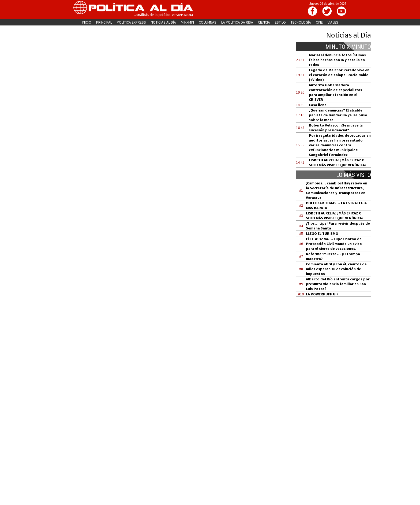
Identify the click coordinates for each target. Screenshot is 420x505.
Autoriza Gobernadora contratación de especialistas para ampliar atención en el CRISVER (335, 92)
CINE (319, 22)
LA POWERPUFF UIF (322, 294)
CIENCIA (264, 22)
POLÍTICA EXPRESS (131, 22)
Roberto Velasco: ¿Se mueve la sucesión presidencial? (336, 128)
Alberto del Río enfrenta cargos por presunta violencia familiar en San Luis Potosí (338, 284)
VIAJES (333, 22)
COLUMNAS (208, 22)
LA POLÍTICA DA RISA (237, 22)
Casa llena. (318, 105)
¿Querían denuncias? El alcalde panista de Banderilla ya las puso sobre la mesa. (338, 115)
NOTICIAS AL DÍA (163, 22)
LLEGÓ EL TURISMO (322, 233)
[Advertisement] (337, 352)
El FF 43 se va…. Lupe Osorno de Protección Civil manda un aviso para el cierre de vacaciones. (334, 244)
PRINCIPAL (104, 22)
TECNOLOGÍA (301, 22)
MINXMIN (187, 22)
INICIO (87, 22)
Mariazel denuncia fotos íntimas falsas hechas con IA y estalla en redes (337, 60)
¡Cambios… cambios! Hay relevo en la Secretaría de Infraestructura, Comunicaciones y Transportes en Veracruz (337, 190)
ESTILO (280, 22)
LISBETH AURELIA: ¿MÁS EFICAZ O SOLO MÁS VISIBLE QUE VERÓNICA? (338, 162)
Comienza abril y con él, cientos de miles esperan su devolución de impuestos (336, 269)
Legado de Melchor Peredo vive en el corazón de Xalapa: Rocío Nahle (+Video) (339, 75)
